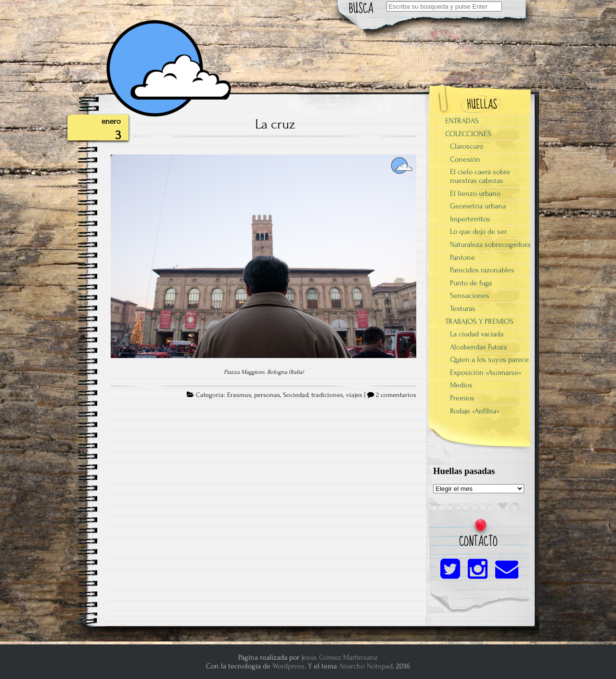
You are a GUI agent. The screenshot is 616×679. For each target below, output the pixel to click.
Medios (461, 385)
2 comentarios (396, 395)
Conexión (465, 159)
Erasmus (239, 395)
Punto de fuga (471, 283)
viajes (354, 395)
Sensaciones (470, 295)
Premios (462, 398)
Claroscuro (467, 146)
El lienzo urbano (475, 193)
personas (267, 395)
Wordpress (289, 666)
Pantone (462, 257)
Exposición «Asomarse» (486, 372)
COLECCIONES (468, 134)
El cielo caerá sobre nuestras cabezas (480, 176)
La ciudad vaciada (477, 334)
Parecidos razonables (482, 270)
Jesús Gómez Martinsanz (340, 657)
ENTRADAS (462, 121)
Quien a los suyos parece (489, 359)
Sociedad (296, 395)
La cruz (275, 124)
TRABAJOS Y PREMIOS (479, 321)
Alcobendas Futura (478, 347)
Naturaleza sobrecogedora (490, 244)
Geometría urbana (478, 206)
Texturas (463, 308)
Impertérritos (470, 219)
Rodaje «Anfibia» (475, 411)
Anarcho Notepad (366, 666)
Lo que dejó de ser (478, 231)
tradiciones (327, 395)
